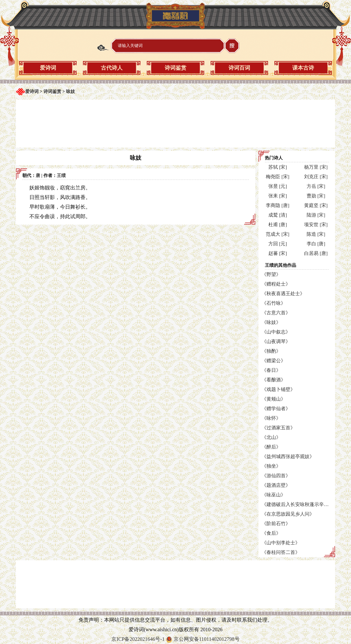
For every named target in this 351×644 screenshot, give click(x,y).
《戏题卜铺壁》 (278, 389)
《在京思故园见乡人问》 (288, 514)
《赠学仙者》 (276, 409)
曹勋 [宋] (316, 196)
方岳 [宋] (316, 186)
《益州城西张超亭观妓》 (288, 456)
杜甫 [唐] (278, 225)
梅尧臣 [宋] (278, 177)
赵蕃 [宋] (278, 253)
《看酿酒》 (274, 380)
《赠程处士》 (276, 284)
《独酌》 (271, 351)
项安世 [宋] (316, 225)
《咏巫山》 (274, 495)
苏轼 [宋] (278, 167)
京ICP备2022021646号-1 (138, 639)
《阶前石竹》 (276, 524)
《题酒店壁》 (276, 485)
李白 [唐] (316, 244)
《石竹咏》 (274, 303)
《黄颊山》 (274, 399)
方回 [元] (278, 244)
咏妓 (71, 92)
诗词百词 (239, 68)
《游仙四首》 (276, 476)
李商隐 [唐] (278, 205)
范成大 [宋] (278, 234)
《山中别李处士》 (281, 543)
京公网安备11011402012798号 (207, 639)
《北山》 (271, 437)
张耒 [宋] (278, 196)
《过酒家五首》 (278, 428)
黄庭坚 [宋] (316, 205)
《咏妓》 (271, 322)
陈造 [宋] (316, 234)
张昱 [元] (278, 186)
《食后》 (271, 533)
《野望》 (271, 274)
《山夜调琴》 (276, 341)
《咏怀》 (271, 418)
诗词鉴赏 (175, 68)
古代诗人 (112, 68)
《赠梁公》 (274, 361)
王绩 (61, 176)
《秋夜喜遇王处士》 (283, 294)
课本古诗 (303, 68)
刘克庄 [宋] (316, 177)
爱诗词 (48, 68)
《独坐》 (271, 466)
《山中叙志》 (276, 332)
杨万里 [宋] (316, 167)
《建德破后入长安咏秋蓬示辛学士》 (300, 504)
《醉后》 (271, 447)
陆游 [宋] (316, 215)
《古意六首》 (276, 313)
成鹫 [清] (278, 215)
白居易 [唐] (316, 253)
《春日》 (271, 370)
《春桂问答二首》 (281, 552)
